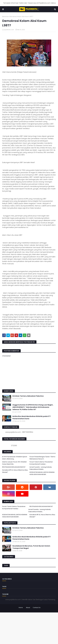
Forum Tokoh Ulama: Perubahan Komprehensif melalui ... (41, 463)
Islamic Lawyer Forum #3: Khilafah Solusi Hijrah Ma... (14, 463)
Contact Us (37, 608)
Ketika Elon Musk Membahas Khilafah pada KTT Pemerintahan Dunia (32, 417)
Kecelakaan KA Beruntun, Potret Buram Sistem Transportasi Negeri (31, 547)
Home (21, 608)
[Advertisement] (29, 628)
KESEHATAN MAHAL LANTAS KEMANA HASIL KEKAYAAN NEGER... (42, 473)
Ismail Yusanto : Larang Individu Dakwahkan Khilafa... (41, 468)
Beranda (5, 17)
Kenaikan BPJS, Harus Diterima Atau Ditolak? (15, 471)
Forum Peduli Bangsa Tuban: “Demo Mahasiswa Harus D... (42, 458)
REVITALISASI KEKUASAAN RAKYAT (14, 467)
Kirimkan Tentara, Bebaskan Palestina (28, 396)
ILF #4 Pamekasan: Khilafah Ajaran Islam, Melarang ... (15, 458)
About (28, 608)
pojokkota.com (9, 30)
